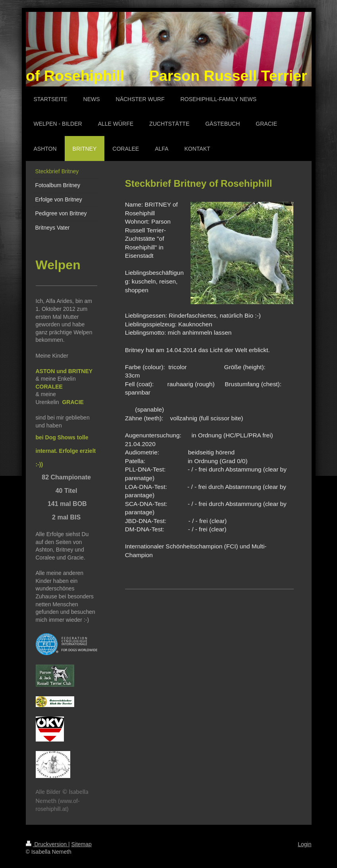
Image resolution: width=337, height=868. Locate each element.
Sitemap (82, 844)
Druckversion (47, 844)
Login (304, 844)
